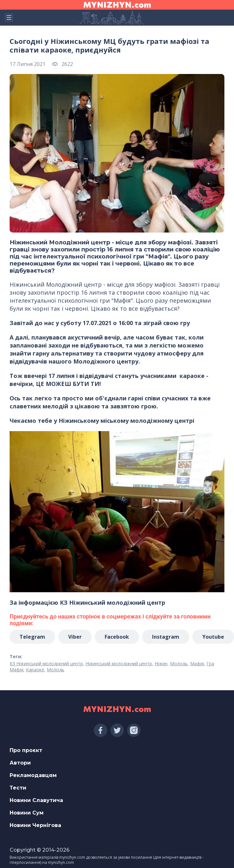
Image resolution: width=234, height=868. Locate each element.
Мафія (197, 663)
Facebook (117, 637)
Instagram (166, 637)
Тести (18, 788)
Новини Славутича (36, 800)
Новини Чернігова (35, 825)
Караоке (35, 670)
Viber (75, 637)
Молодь (179, 663)
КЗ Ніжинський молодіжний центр (46, 663)
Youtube (213, 637)
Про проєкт (26, 750)
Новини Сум (27, 813)
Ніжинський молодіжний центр (119, 663)
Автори (20, 763)
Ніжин (161, 663)
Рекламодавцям (33, 775)
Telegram (32, 637)
